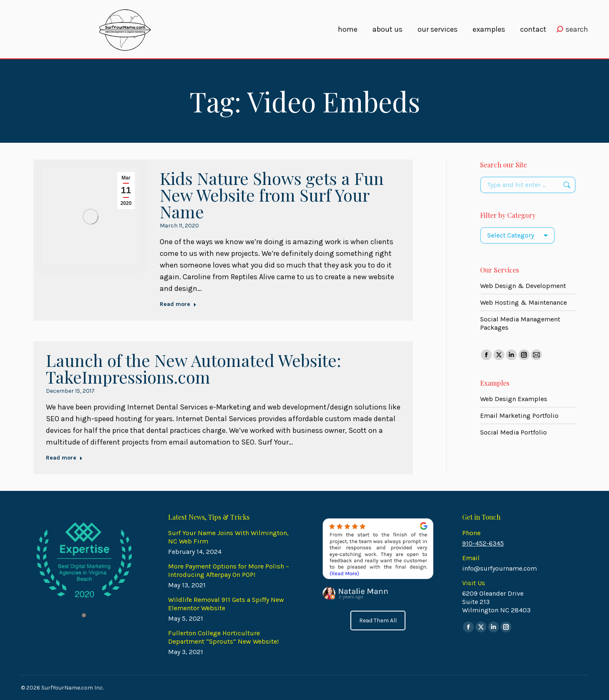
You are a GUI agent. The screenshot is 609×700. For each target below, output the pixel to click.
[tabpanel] (84, 560)
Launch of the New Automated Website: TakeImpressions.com (194, 368)
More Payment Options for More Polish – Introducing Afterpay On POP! (229, 570)
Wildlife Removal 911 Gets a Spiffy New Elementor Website (226, 604)
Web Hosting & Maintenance (523, 302)
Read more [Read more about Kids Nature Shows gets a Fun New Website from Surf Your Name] (178, 304)
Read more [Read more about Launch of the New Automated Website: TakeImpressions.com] (64, 458)
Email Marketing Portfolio (519, 416)
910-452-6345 (483, 543)
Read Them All (378, 620)
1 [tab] (84, 615)
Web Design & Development (523, 286)
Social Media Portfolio (513, 432)
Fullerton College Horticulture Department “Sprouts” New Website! (223, 637)
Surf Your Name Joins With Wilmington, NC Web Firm (228, 537)
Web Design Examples (514, 399)
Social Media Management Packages (520, 323)
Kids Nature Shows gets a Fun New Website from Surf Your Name (272, 195)
